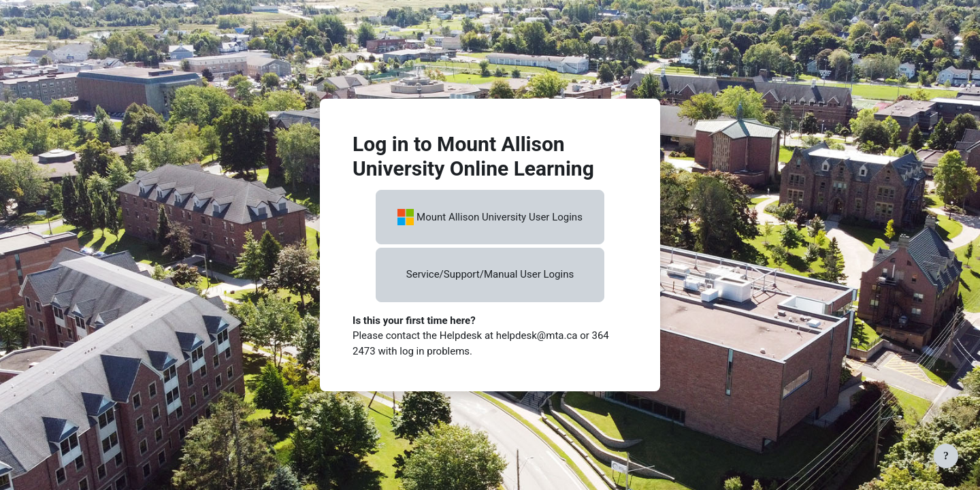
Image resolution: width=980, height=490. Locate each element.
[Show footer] (946, 456)
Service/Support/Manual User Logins (490, 274)
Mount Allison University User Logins (490, 217)
